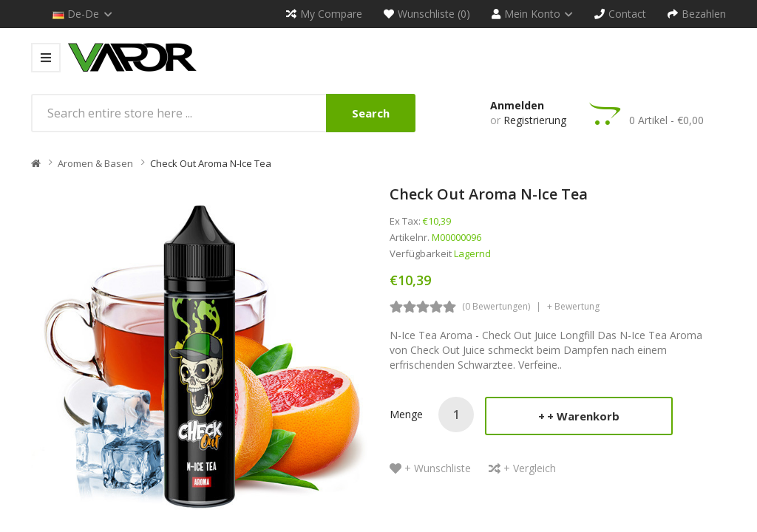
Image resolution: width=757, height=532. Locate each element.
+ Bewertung (573, 306)
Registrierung (535, 120)
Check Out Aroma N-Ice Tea (211, 163)
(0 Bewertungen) (496, 306)
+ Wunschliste (438, 468)
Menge (406, 414)
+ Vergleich (530, 468)
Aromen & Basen (95, 163)
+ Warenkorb (583, 416)
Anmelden (517, 105)
